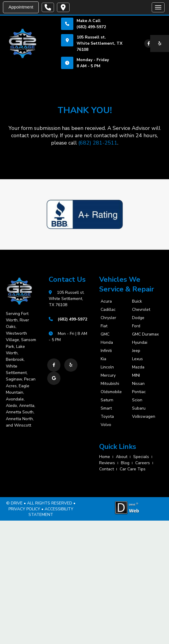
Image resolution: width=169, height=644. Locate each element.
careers (143, 463)
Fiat (104, 326)
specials (141, 457)
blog (125, 463)
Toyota (107, 417)
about (122, 457)
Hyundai (140, 343)
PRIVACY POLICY (24, 509)
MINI (136, 375)
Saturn (107, 400)
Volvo (106, 425)
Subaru (139, 408)
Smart (106, 408)
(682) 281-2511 (98, 143)
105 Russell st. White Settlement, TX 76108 (99, 43)
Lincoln (107, 367)
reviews (107, 463)
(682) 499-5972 (91, 27)
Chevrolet (141, 310)
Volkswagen (144, 417)
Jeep (136, 351)
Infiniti (106, 351)
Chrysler (108, 318)
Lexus (137, 359)
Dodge (138, 318)
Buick (137, 301)
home (105, 457)
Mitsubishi (110, 384)
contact (107, 469)
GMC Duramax (144, 334)
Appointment (21, 7)
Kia (103, 359)
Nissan (138, 384)
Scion (137, 400)
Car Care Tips (133, 469)
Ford (136, 326)
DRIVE (17, 503)
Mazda (138, 367)
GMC (105, 334)
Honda (107, 343)
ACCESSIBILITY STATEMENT (51, 512)
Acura (106, 301)
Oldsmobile (111, 392)
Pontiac (139, 392)
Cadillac (108, 310)
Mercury (108, 375)
